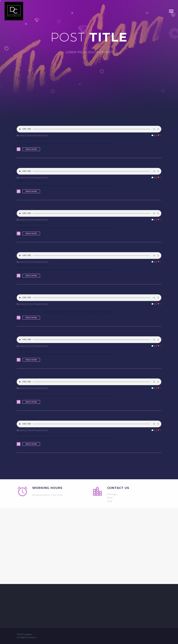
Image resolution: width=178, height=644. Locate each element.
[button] (19, 149)
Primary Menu (171, 11)
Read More (31, 149)
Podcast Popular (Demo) (37, 135)
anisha (22, 135)
